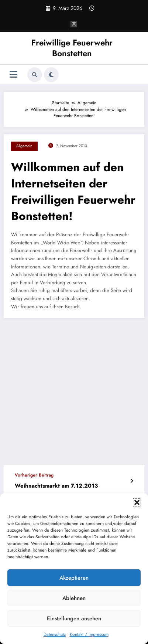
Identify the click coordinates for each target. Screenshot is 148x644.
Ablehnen (74, 598)
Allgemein (24, 146)
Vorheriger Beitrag (34, 475)
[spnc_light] (51, 75)
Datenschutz (55, 634)
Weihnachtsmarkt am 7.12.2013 (56, 486)
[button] (137, 502)
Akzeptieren (74, 578)
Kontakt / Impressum (89, 634)
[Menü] (13, 74)
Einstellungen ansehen (74, 618)
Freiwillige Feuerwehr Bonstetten (72, 48)
